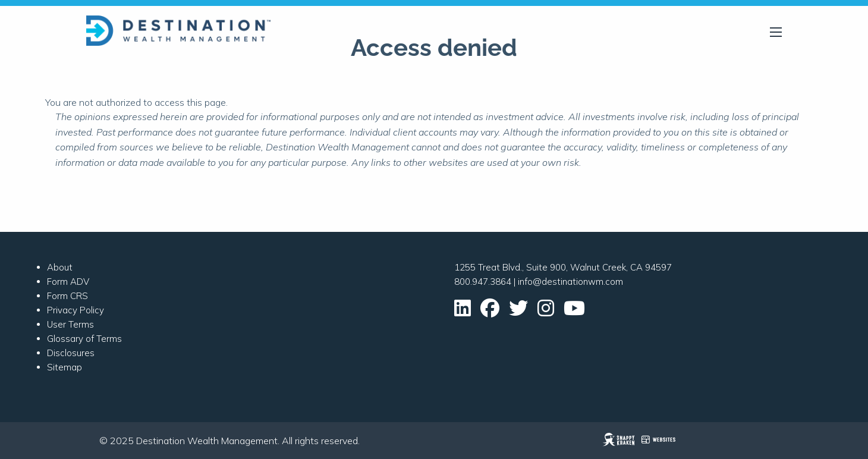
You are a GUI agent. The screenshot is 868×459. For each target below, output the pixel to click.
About (60, 267)
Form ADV (68, 282)
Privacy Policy (76, 310)
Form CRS (67, 296)
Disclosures (71, 353)
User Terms (70, 324)
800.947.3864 (483, 282)
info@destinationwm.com (570, 282)
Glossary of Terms (84, 339)
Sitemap (65, 367)
